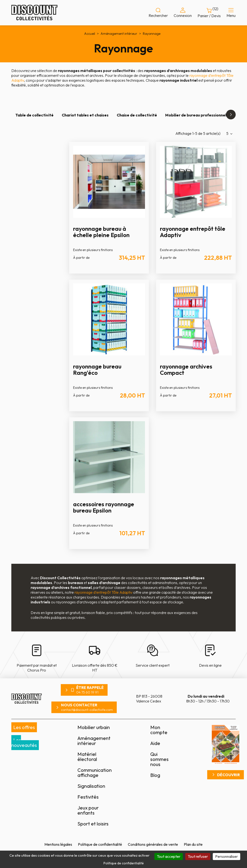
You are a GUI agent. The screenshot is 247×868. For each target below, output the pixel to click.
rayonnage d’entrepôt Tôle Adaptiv (103, 592)
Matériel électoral (87, 757)
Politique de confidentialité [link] (124, 863)
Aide (155, 743)
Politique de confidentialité (100, 844)
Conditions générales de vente (153, 844)
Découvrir (228, 775)
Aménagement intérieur (94, 741)
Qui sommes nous (159, 759)
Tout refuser (198, 856)
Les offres (24, 727)
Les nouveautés (24, 743)
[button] (231, 115)
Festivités (88, 797)
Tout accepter (169, 856)
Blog (155, 775)
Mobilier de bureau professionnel (196, 115)
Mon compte (159, 730)
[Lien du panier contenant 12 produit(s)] (209, 13)
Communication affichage (95, 773)
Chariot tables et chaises (85, 115)
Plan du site (193, 844)
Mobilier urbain (94, 727)
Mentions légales (58, 844)
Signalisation (91, 786)
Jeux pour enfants (88, 810)
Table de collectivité (34, 115)
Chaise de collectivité (137, 115)
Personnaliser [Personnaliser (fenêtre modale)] (226, 856)
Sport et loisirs (93, 824)
